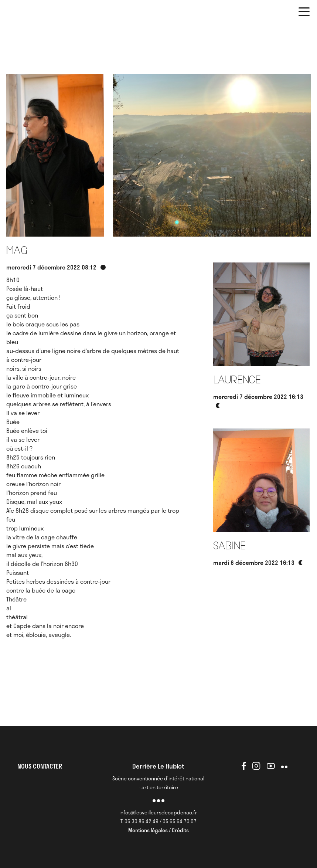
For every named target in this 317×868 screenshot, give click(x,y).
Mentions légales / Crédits (158, 830)
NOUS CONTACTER (40, 766)
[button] (304, 13)
